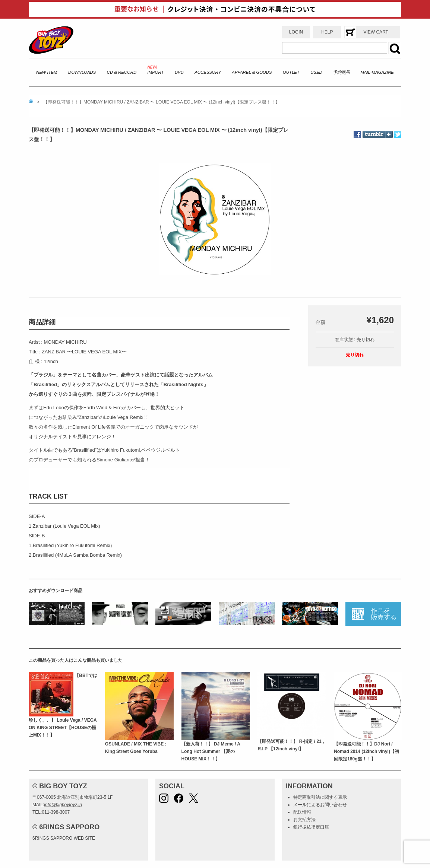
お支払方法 (304, 820)
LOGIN (296, 32)
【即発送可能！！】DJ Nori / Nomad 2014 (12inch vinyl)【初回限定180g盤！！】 (366, 752)
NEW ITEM (47, 72)
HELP (327, 32)
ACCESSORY (208, 72)
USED (316, 72)
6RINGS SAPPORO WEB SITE (64, 838)
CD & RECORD (122, 72)
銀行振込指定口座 (311, 827)
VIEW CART (376, 32)
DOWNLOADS (82, 72)
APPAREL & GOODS (252, 72)
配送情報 (302, 812)
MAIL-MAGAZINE (377, 72)
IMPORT (156, 72)
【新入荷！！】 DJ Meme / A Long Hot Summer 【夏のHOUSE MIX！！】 (211, 752)
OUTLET (291, 72)
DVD (179, 72)
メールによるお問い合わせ (320, 805)
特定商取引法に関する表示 (320, 797)
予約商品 (341, 72)
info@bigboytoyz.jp (63, 805)
